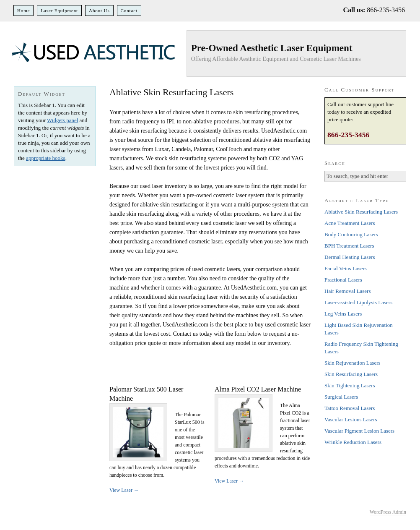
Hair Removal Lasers (347, 291)
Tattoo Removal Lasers (350, 408)
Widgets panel (62, 120)
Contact (129, 10)
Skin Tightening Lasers (350, 385)
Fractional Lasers (343, 280)
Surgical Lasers (341, 397)
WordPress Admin (388, 512)
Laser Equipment (59, 10)
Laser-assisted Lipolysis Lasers (358, 302)
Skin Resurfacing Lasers (351, 374)
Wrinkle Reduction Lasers (353, 442)
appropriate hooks (46, 158)
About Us (99, 10)
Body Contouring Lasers (351, 234)
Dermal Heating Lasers (350, 257)
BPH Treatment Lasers (349, 246)
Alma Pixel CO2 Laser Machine (258, 389)
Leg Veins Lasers (343, 314)
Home (23, 10)
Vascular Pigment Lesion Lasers (359, 431)
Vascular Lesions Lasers (351, 419)
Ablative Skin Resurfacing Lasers (361, 212)
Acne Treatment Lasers (350, 223)
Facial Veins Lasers (346, 268)
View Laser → (124, 490)
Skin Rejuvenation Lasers (353, 363)
